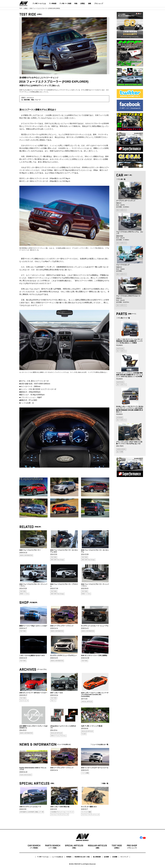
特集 (76, 3)
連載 (90, 3)
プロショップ (99, 3)
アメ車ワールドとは (39, 3)
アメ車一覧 (121, 179)
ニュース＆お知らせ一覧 (99, 744)
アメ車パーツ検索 (65, 3)
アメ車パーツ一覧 (123, 318)
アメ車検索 (53, 3)
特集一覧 (104, 783)
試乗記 (83, 3)
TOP (21, 8)
